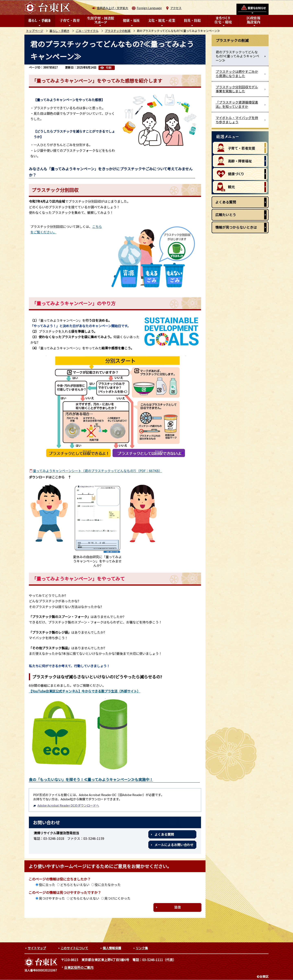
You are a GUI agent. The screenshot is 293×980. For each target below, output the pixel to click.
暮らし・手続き (59, 31)
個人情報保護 (112, 948)
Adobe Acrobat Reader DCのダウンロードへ (66, 805)
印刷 (109, 68)
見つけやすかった (52, 898)
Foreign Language (149, 8)
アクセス (176, 8)
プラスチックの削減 (118, 31)
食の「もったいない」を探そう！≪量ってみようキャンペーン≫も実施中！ (91, 779)
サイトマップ (37, 948)
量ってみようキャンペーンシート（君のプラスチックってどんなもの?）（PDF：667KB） (97, 471)
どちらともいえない (75, 885)
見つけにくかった (117, 898)
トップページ (35, 31)
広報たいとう (226, 215)
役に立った (47, 885)
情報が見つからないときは (236, 227)
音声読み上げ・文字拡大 (113, 8)
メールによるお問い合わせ (174, 845)
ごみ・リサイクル (87, 31)
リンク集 (142, 948)
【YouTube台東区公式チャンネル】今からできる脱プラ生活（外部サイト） (85, 691)
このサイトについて (74, 948)
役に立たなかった (108, 885)
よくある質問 (164, 834)
